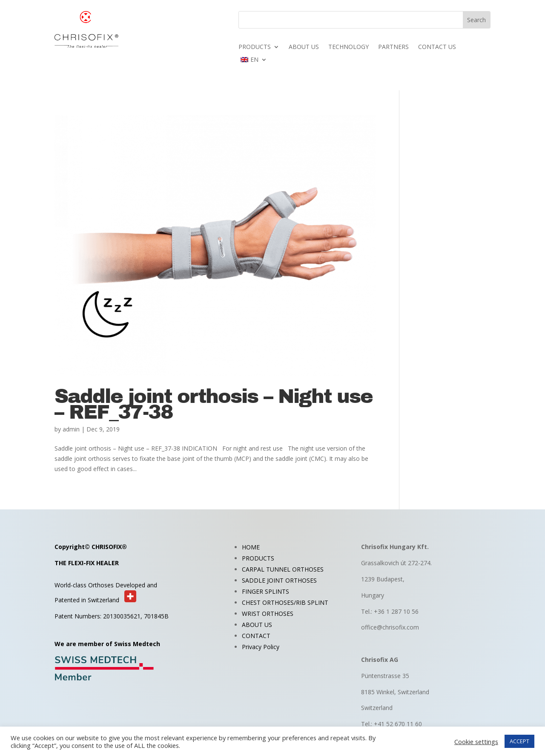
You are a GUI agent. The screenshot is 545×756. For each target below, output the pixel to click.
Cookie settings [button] (476, 742)
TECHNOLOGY (349, 47)
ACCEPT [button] (519, 741)
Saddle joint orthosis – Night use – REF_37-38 (214, 404)
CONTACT (256, 636)
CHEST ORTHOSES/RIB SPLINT (285, 602)
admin (71, 429)
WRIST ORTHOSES (268, 614)
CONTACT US (437, 47)
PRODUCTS (255, 47)
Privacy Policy (261, 647)
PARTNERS (393, 47)
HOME (251, 547)
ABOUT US (304, 47)
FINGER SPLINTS (265, 591)
